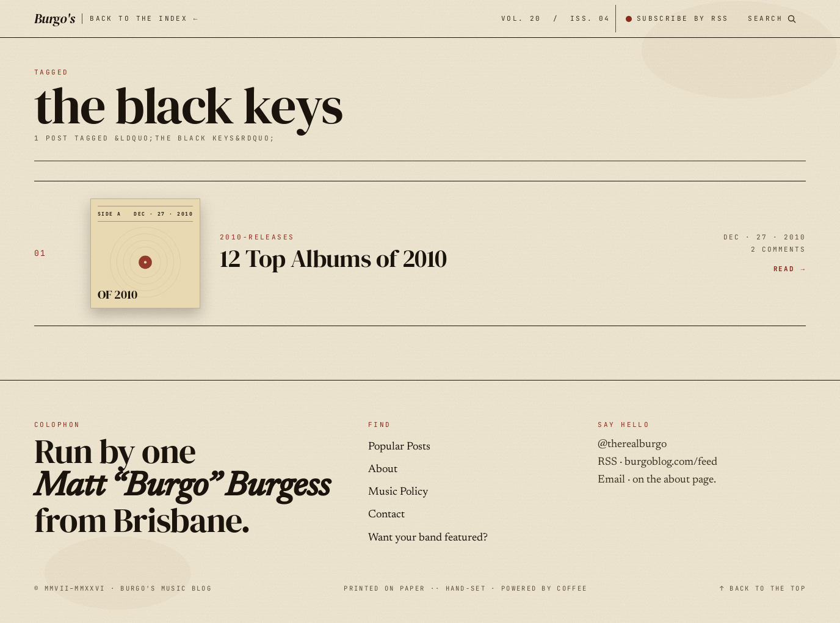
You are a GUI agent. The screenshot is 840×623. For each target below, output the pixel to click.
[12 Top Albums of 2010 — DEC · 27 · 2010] (420, 253)
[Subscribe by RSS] (677, 19)
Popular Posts (399, 447)
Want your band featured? (428, 538)
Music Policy (398, 492)
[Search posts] (772, 19)
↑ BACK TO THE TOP (763, 588)
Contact (386, 515)
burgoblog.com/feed (671, 462)
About (383, 470)
